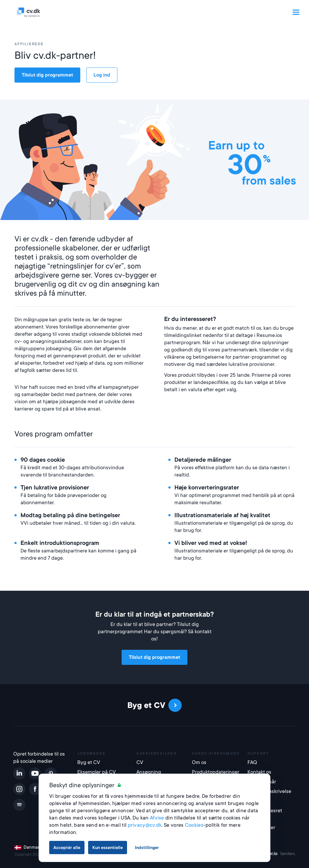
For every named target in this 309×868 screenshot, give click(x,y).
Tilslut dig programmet (47, 75)
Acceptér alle (67, 848)
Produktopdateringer (216, 772)
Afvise (157, 818)
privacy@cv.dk (145, 825)
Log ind (102, 75)
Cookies (194, 825)
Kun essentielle (108, 848)
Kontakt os (259, 772)
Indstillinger (147, 848)
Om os (199, 762)
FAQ (252, 762)
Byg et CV (89, 762)
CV (140, 762)
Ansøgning (149, 772)
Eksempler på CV (97, 772)
